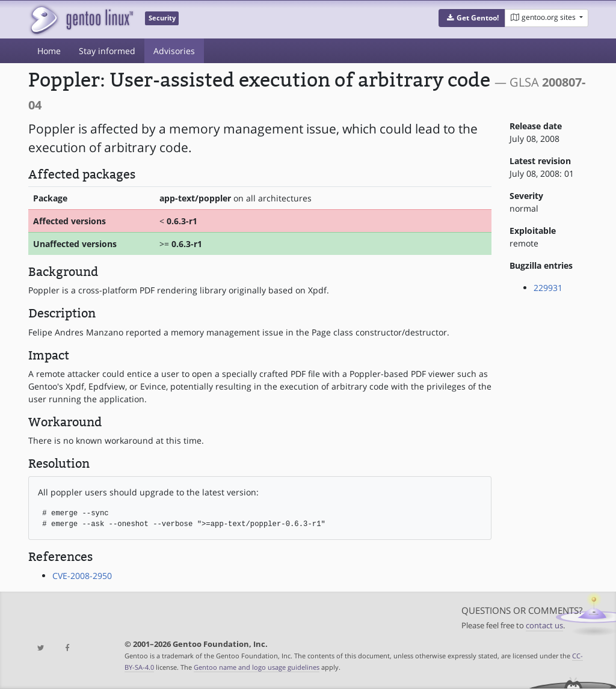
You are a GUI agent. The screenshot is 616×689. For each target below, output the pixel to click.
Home (49, 51)
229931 (548, 288)
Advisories (174, 51)
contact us (544, 626)
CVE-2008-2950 (82, 576)
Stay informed (107, 51)
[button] (472, 18)
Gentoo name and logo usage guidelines (257, 667)
